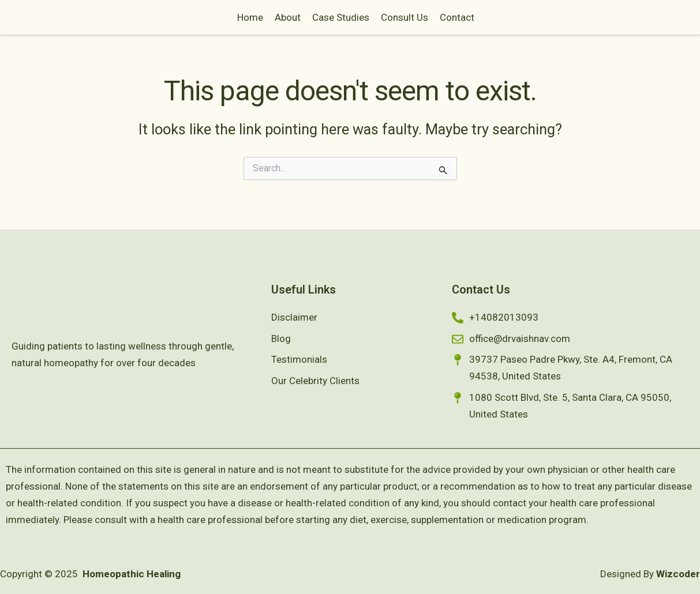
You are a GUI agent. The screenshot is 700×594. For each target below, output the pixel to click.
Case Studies (406, 22)
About (353, 22)
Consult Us (470, 22)
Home (315, 22)
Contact (522, 22)
